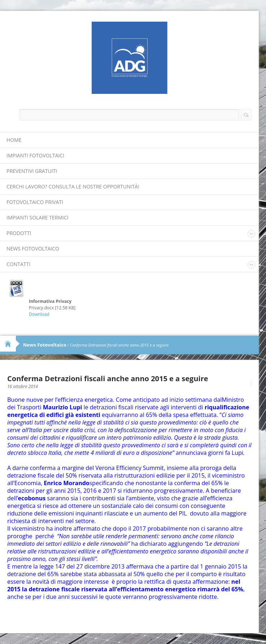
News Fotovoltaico (33, 249)
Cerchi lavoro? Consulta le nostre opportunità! (73, 186)
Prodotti (19, 233)
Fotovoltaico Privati (35, 202)
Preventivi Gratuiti (32, 171)
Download (39, 314)
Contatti (18, 264)
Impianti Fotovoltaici (35, 155)
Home (14, 140)
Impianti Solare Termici (38, 217)
